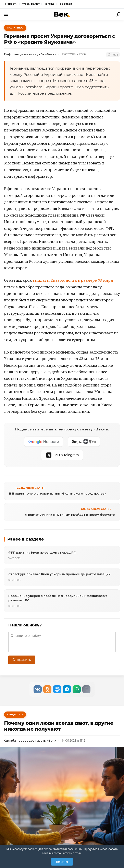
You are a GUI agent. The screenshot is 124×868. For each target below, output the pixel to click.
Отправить (22, 660)
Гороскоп (65, 4)
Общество (15, 715)
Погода (49, 4)
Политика (15, 28)
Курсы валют (31, 4)
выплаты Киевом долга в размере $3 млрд (73, 280)
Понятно (62, 862)
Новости (11, 4)
